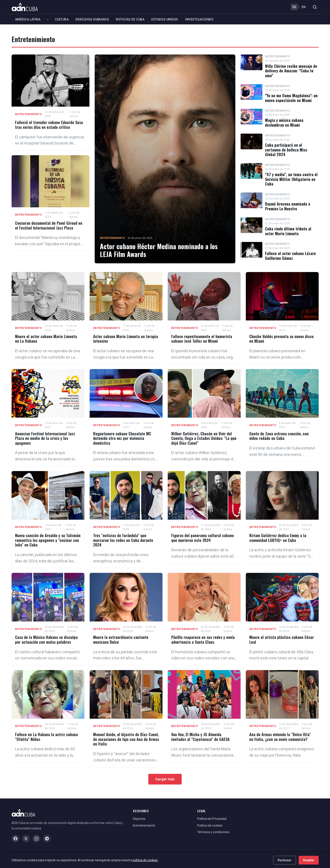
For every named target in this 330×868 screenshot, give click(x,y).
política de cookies (145, 860)
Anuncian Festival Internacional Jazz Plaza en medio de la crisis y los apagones (45, 438)
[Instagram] (36, 839)
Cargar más (165, 779)
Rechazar (285, 860)
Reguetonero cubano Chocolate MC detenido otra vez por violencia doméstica (122, 438)
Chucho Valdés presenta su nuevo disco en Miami (281, 339)
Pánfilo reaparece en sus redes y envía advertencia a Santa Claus (203, 640)
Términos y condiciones (213, 832)
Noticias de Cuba (130, 19)
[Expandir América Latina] (48, 19)
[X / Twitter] (26, 839)
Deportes (139, 819)
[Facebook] (15, 839)
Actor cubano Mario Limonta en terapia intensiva (126, 339)
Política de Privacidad (212, 819)
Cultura (62, 19)
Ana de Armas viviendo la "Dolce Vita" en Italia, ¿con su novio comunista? (280, 737)
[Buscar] (315, 7)
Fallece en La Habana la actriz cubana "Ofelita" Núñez (46, 737)
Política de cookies (210, 825)
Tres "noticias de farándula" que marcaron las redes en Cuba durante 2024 (123, 540)
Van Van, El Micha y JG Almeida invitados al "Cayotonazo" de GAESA (200, 737)
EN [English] (304, 7)
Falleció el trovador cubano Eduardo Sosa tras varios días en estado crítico (49, 125)
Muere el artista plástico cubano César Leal (282, 640)
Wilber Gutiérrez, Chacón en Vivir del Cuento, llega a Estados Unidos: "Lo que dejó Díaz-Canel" (204, 438)
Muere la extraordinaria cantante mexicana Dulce (121, 640)
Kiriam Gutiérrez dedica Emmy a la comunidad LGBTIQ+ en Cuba (278, 538)
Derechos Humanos (92, 19)
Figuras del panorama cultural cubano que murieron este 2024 (203, 538)
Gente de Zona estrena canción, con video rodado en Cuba (279, 436)
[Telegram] (47, 839)
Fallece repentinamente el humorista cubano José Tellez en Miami (202, 339)
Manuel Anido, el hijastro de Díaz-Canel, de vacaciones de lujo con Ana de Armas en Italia (126, 739)
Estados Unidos (165, 19)
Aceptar (309, 860)
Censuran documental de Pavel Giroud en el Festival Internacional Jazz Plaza (49, 225)
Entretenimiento (29, 114)
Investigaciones (199, 19)
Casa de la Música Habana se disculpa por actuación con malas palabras (46, 640)
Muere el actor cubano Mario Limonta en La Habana (46, 339)
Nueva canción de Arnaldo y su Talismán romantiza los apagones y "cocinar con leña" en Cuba (48, 540)
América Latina (28, 19)
